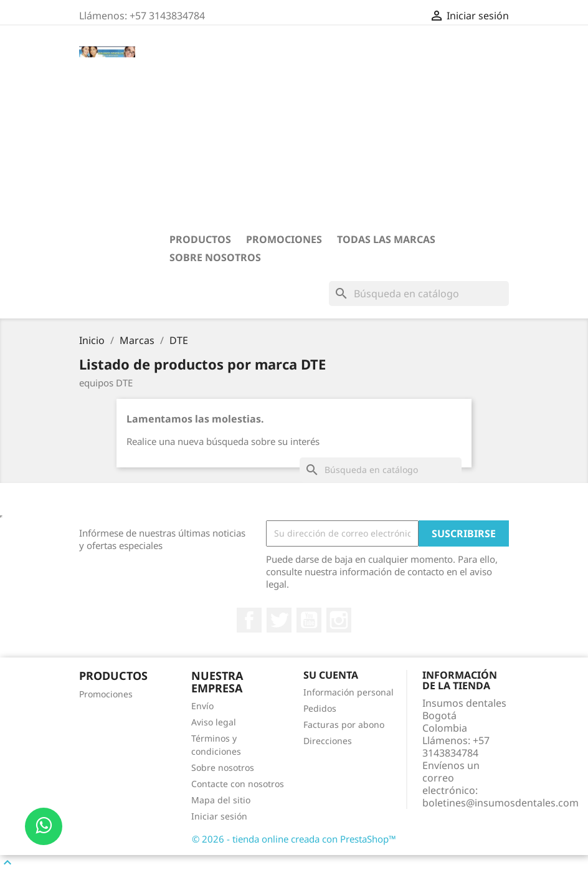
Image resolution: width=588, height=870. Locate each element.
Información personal (349, 692)
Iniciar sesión (219, 816)
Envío (202, 706)
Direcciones (328, 741)
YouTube (309, 620)
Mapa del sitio (221, 800)
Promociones (284, 239)
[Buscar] (419, 294)
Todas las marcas (386, 239)
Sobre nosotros (215, 257)
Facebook (249, 620)
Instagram (339, 620)
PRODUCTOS (200, 239)
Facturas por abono (344, 724)
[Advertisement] (331, 138)
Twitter (279, 620)
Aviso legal (214, 722)
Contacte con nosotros (238, 784)
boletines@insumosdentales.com (500, 803)
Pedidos (320, 708)
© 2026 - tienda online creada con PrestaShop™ (294, 839)
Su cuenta (331, 675)
